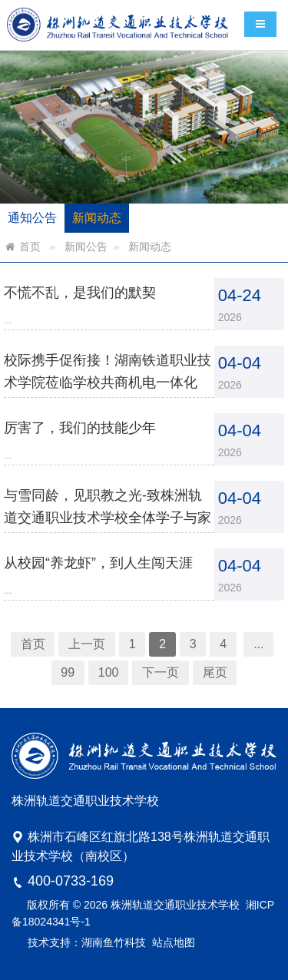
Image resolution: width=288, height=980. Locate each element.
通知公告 (32, 218)
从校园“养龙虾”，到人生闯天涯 (102, 552)
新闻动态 (97, 218)
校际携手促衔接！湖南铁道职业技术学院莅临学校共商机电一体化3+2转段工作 (110, 387)
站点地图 (174, 942)
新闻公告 (86, 247)
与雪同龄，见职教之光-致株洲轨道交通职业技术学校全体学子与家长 (110, 510)
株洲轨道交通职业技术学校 (175, 905)
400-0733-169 (71, 881)
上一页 (91, 627)
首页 (30, 247)
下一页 (159, 653)
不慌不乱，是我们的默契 (85, 304)
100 (111, 653)
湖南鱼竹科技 (114, 942)
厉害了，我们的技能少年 (85, 429)
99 (74, 653)
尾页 (209, 653)
